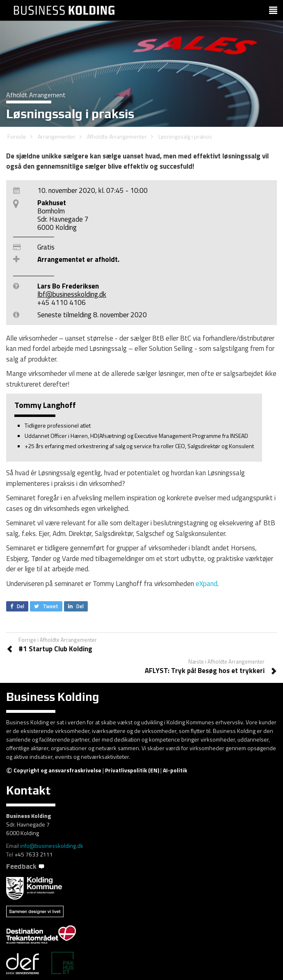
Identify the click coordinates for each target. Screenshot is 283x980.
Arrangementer (57, 136)
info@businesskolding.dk (52, 846)
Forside (17, 136)
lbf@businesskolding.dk (72, 294)
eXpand (207, 584)
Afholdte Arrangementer (117, 136)
